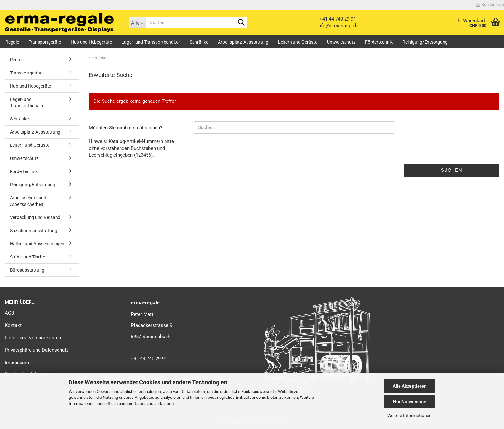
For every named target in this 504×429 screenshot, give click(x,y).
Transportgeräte (45, 42)
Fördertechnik (379, 42)
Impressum (17, 363)
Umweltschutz (341, 42)
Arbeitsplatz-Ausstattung (243, 42)
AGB (9, 313)
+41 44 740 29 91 (338, 19)
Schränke (199, 42)
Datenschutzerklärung (153, 403)
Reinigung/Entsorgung (425, 42)
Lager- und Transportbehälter (151, 42)
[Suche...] (137, 22)
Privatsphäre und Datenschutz (37, 350)
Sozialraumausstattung (34, 231)
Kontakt (13, 325)
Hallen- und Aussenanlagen (37, 244)
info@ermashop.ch (337, 26)
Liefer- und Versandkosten (33, 338)
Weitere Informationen (410, 416)
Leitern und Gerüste (298, 42)
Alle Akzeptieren (410, 386)
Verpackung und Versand (35, 217)
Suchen (452, 170)
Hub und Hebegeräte (91, 42)
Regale (12, 42)
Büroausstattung (27, 270)
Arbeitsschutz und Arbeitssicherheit (28, 201)
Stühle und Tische (27, 257)
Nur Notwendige (410, 402)
